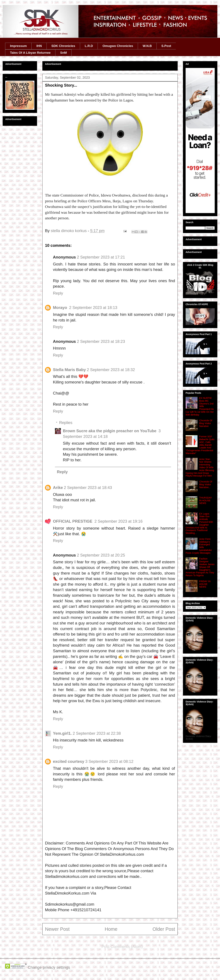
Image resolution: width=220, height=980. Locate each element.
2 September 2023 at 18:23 (101, 341)
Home (111, 929)
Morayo (61, 308)
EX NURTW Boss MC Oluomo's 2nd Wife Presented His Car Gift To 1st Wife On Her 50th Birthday (200, 406)
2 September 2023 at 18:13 (93, 308)
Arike (58, 488)
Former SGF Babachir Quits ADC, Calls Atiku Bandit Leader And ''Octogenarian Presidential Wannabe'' (200, 445)
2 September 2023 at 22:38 (97, 733)
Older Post (164, 929)
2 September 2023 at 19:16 (119, 521)
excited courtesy (69, 761)
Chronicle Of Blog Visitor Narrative (206, 423)
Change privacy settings (49, 967)
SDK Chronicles (63, 46)
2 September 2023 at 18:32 (111, 370)
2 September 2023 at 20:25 (101, 555)
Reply (58, 293)
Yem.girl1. (62, 733)
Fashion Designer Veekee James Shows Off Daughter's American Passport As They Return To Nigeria (200, 567)
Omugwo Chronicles (118, 46)
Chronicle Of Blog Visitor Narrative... (206, 484)
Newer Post (57, 929)
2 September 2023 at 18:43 (88, 488)
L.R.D (89, 46)
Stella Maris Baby (69, 370)
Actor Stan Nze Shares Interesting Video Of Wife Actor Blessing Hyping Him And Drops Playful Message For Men (200, 468)
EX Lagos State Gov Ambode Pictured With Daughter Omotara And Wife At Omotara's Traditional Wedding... (199, 523)
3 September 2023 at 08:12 (109, 761)
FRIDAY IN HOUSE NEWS (205, 584)
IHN (39, 46)
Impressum (18, 46)
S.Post (166, 46)
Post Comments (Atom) (122, 947)
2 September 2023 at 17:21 (101, 257)
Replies (66, 423)
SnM (64, 53)
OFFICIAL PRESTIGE (73, 521)
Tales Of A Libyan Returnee (30, 53)
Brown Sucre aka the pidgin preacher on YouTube (110, 431)
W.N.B (147, 46)
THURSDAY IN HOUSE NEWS (206, 500)
